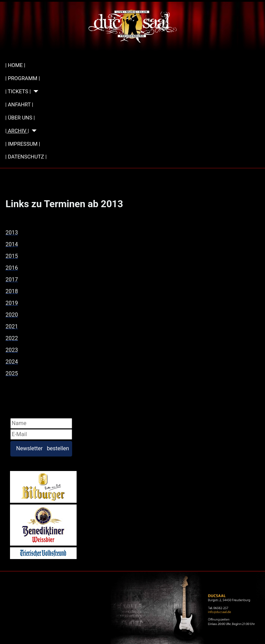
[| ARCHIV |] (33, 131)
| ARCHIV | (17, 131)
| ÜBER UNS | (20, 118)
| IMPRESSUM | (23, 144)
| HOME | (15, 65)
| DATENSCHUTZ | (26, 157)
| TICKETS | (18, 92)
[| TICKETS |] (35, 91)
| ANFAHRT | (19, 105)
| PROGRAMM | (22, 78)
